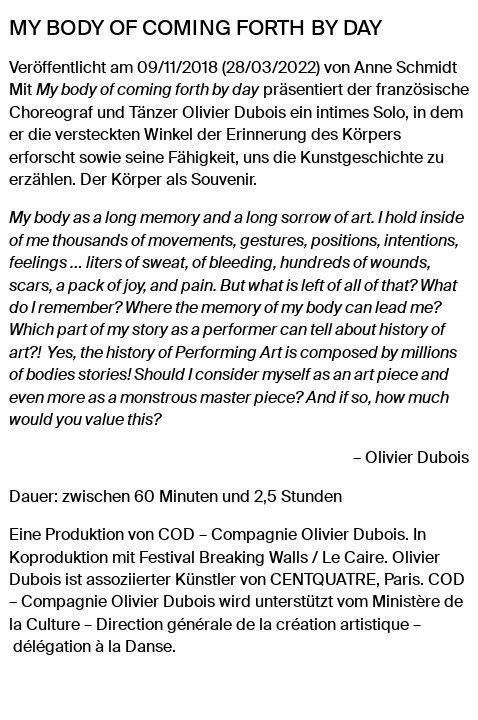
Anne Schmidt (405, 67)
